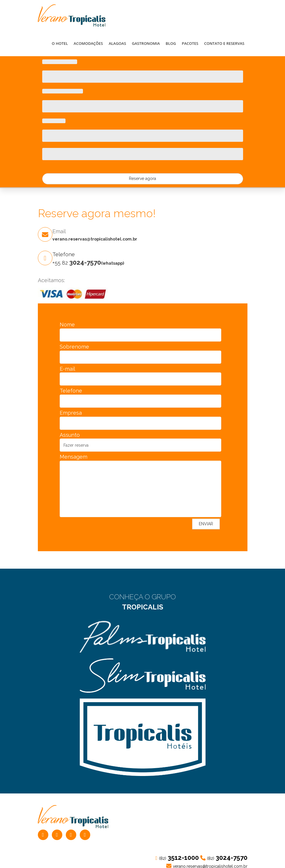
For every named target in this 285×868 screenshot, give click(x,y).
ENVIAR (206, 524)
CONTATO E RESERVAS (224, 43)
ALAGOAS (117, 43)
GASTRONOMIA (146, 43)
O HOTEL (60, 43)
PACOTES (190, 43)
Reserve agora (142, 178)
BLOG (171, 43)
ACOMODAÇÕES (88, 43)
